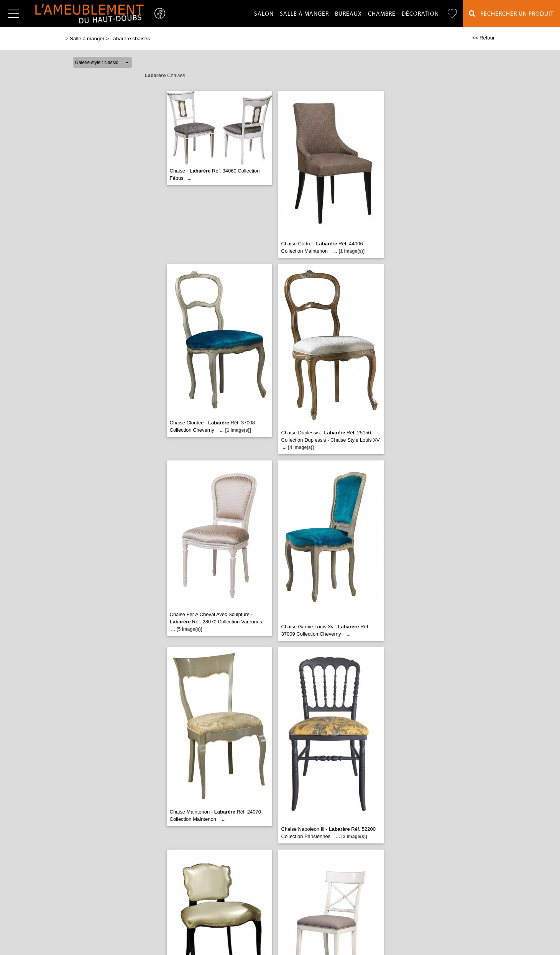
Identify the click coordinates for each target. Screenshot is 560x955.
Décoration (420, 14)
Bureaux (348, 14)
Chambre (382, 14)
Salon (264, 14)
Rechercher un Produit (511, 14)
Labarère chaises (130, 39)
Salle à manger (304, 14)
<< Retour (484, 38)
